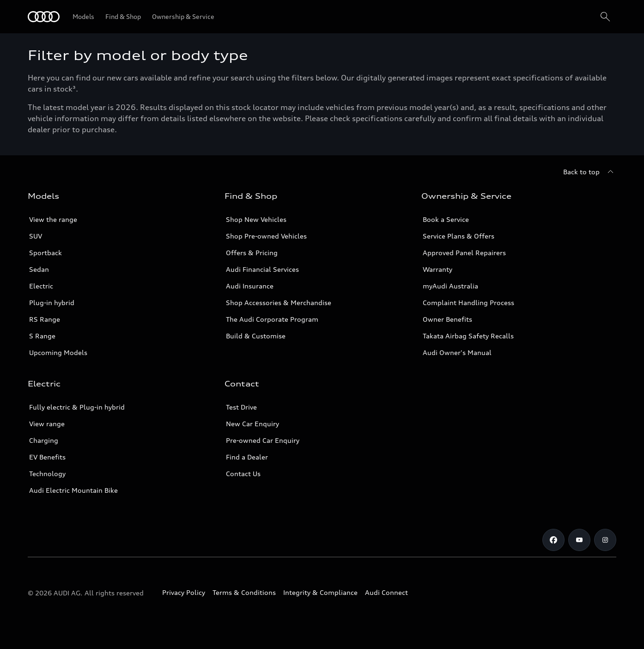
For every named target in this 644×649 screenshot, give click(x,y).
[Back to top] (590, 172)
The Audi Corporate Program (272, 319)
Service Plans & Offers (459, 236)
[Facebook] (553, 540)
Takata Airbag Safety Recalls (468, 336)
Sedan (39, 269)
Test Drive (241, 407)
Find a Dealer (247, 457)
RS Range (45, 319)
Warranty (437, 269)
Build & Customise (256, 336)
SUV (36, 236)
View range (47, 424)
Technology (47, 474)
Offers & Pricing (252, 253)
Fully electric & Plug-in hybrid (77, 407)
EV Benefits (47, 457)
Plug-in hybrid (52, 303)
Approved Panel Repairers (464, 253)
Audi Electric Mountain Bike (73, 490)
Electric (41, 286)
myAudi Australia (450, 286)
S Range (42, 336)
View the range (53, 219)
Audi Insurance (250, 286)
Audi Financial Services (262, 269)
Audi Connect (386, 592)
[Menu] (44, 17)
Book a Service (446, 219)
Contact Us (243, 474)
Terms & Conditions (244, 592)
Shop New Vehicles (256, 219)
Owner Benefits (447, 319)
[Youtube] (579, 540)
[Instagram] (605, 540)
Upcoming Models (58, 352)
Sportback (46, 253)
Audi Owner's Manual (457, 352)
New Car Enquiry (252, 424)
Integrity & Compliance (320, 592)
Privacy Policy (184, 592)
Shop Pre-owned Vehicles (266, 236)
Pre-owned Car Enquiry (263, 440)
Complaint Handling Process (468, 303)
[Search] (605, 17)
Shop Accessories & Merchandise (279, 303)
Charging (44, 440)
